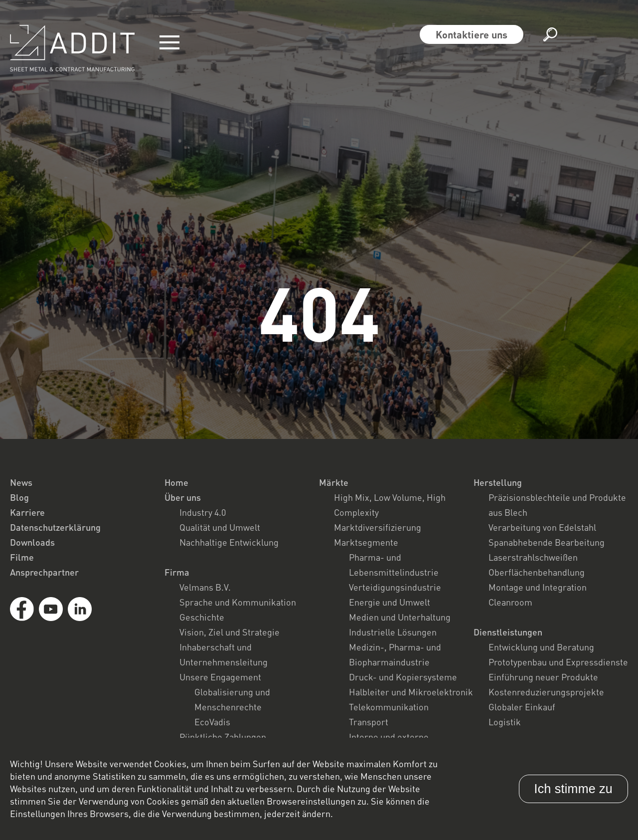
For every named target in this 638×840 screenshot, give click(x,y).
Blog (19, 497)
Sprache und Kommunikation (238, 602)
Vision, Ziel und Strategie (230, 632)
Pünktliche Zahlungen (223, 737)
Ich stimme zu (573, 789)
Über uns (183, 497)
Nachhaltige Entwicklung (229, 542)
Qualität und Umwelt (220, 527)
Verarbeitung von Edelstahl (542, 527)
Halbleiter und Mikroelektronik (411, 692)
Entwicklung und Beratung (541, 647)
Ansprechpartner (44, 572)
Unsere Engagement (220, 677)
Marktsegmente (366, 542)
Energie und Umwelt (390, 602)
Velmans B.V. (205, 587)
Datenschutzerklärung (55, 527)
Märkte (334, 482)
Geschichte (202, 617)
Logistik (505, 722)
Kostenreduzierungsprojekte (546, 692)
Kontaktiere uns (472, 34)
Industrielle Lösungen (393, 632)
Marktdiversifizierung (378, 527)
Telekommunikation (389, 707)
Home (176, 482)
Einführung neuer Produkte (543, 677)
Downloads (32, 542)
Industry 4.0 (203, 512)
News (21, 482)
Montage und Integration (538, 587)
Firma (177, 572)
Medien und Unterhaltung (400, 617)
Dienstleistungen (508, 632)
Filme (22, 557)
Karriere (27, 512)
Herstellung (498, 482)
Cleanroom (510, 602)
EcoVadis (212, 722)
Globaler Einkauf (522, 707)
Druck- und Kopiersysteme (403, 677)
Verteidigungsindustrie (395, 587)
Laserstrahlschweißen (533, 557)
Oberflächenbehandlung (537, 572)
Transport (369, 722)
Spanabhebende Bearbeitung (547, 542)
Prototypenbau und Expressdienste (558, 662)
